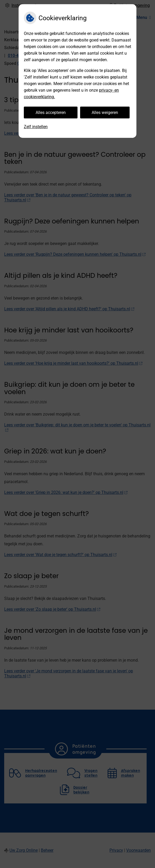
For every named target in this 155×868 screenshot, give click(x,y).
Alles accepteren (51, 113)
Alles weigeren (105, 113)
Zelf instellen (36, 127)
